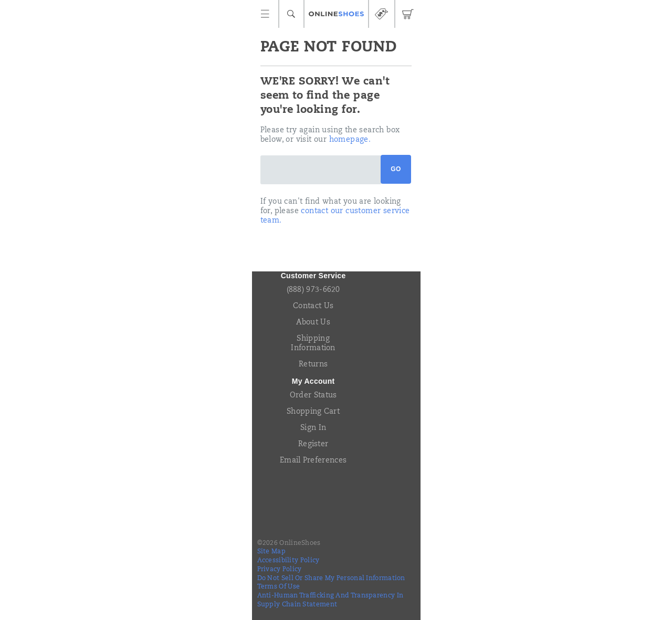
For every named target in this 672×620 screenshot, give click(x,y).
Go (396, 169)
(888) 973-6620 (313, 290)
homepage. (350, 140)
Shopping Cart (313, 412)
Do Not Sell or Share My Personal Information (331, 579)
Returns (313, 365)
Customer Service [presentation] (313, 276)
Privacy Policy (280, 570)
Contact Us (313, 307)
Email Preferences (313, 461)
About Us (313, 323)
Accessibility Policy (288, 561)
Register (313, 445)
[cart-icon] (408, 14)
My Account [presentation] (313, 381)
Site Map (271, 552)
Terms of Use (279, 587)
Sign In (313, 428)
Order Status (313, 396)
